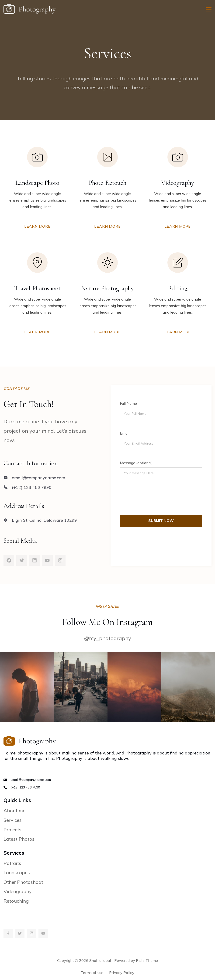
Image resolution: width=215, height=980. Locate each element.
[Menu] (209, 9)
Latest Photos (19, 839)
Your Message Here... (161, 485)
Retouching (16, 901)
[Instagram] (31, 933)
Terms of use (92, 973)
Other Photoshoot (23, 882)
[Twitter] (20, 933)
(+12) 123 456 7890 (25, 787)
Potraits (12, 863)
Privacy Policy (122, 973)
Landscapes (17, 872)
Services (13, 820)
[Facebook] (8, 933)
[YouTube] (43, 933)
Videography (18, 891)
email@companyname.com (31, 780)
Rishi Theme (147, 960)
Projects (12, 830)
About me (14, 810)
